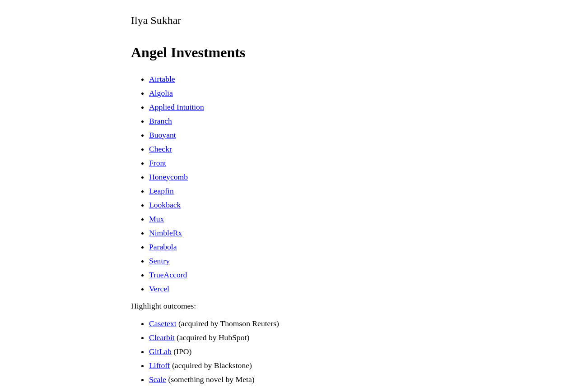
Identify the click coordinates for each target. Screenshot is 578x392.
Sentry (159, 261)
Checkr (161, 149)
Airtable (162, 79)
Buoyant (163, 135)
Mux (156, 219)
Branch (161, 121)
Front (158, 163)
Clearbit (162, 337)
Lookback (165, 205)
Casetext (163, 323)
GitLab (160, 351)
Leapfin (161, 191)
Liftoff (160, 365)
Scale (158, 379)
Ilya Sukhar (156, 20)
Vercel (159, 289)
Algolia (161, 93)
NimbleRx (165, 233)
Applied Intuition (177, 107)
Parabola (163, 247)
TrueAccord (168, 275)
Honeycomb (168, 177)
